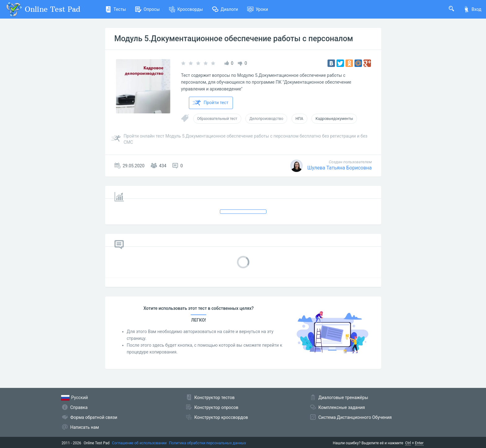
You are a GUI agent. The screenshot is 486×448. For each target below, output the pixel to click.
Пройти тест (211, 103)
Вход (472, 9)
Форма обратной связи (94, 417)
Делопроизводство (266, 119)
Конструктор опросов (216, 407)
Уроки (258, 9)
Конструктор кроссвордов (221, 417)
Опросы (147, 9)
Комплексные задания (342, 407)
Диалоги (225, 9)
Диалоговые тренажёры (343, 397)
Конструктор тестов (215, 397)
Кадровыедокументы (334, 119)
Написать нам (85, 427)
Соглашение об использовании (139, 443)
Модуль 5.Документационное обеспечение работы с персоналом (234, 39)
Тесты (116, 9)
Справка (79, 407)
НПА (299, 119)
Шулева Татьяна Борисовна (340, 168)
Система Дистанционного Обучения (355, 417)
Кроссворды (186, 9)
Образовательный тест (217, 119)
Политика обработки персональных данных (207, 443)
